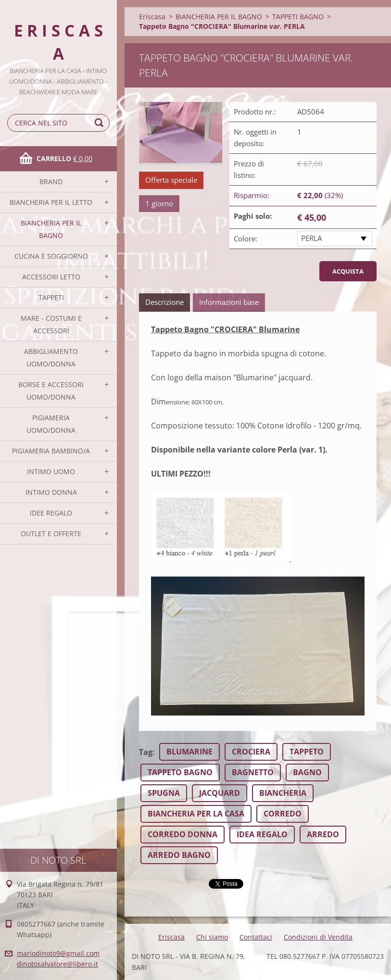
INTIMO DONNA (51, 492)
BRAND (51, 182)
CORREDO (283, 814)
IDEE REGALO (51, 513)
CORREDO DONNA (183, 834)
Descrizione (164, 302)
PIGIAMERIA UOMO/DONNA (51, 424)
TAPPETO (307, 752)
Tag (146, 752)
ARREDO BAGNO (179, 855)
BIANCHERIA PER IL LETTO (51, 202)
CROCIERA (251, 752)
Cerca (101, 123)
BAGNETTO (253, 772)
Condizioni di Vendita (318, 937)
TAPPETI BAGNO (298, 17)
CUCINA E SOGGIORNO (51, 256)
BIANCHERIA (283, 793)
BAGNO (307, 772)
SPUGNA (164, 793)
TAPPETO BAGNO (180, 772)
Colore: (246, 239)
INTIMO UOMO (51, 471)
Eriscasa (152, 17)
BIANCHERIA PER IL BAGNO (51, 229)
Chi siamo (212, 937)
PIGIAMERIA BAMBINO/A (51, 451)
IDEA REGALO (262, 834)
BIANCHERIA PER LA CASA (196, 814)
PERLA (311, 238)
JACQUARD (220, 793)
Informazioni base (229, 302)
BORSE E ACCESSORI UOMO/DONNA (51, 391)
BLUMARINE (189, 752)
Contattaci (256, 937)
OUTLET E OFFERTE (51, 534)
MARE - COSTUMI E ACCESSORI (51, 324)
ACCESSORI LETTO (51, 277)
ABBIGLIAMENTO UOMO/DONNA (51, 358)
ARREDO (323, 834)
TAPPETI (51, 297)
